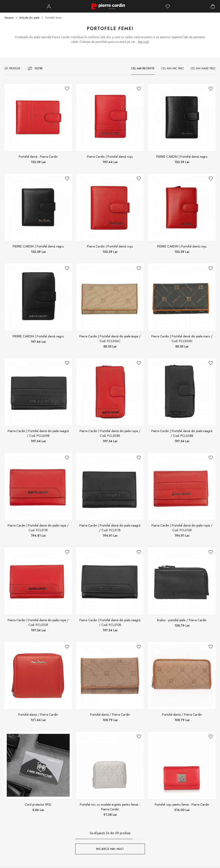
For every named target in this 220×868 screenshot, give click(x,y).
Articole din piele (29, 18)
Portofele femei (53, 18)
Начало (9, 18)
